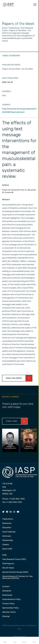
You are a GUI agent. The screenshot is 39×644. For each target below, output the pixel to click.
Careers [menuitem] (6, 545)
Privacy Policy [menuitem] (8, 604)
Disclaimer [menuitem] (7, 591)
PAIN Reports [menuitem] (8, 564)
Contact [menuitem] (6, 587)
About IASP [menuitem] (7, 549)
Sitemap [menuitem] (6, 616)
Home (5, 640)
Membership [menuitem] (8, 540)
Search (24, 640)
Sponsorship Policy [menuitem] (11, 608)
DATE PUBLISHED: (10, 78)
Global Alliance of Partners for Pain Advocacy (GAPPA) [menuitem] (18, 577)
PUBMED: (6, 105)
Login (34, 640)
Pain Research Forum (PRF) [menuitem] (14, 559)
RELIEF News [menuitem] (8, 568)
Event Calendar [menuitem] (9, 532)
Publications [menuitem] (8, 519)
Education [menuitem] (7, 528)
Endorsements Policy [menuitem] (12, 599)
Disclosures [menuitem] (7, 595)
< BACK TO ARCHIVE (11, 56)
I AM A (15, 640)
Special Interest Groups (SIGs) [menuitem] (15, 572)
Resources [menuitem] (7, 523)
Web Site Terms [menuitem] (9, 612)
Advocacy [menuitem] (7, 536)
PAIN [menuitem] (4, 555)
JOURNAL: (7, 91)
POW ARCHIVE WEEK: (11, 65)
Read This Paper (14, 378)
